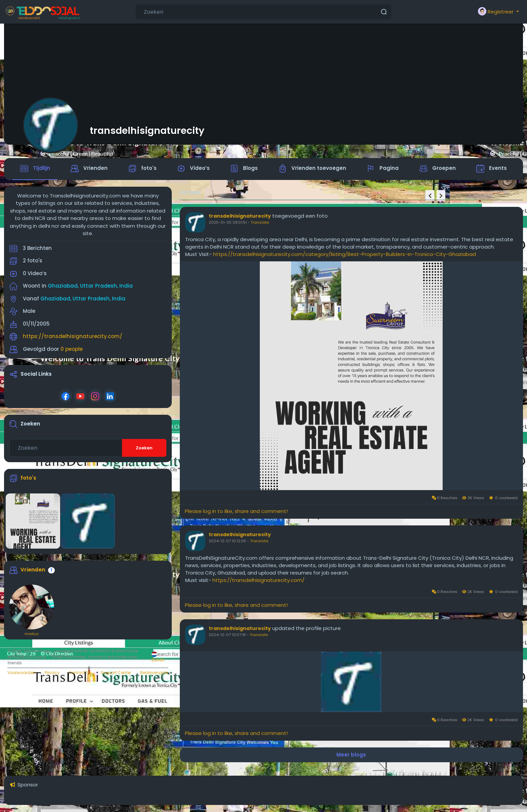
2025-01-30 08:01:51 (228, 223)
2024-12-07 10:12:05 (227, 542)
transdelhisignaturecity (147, 131)
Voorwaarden (22, 673)
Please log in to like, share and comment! (236, 512)
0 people (72, 349)
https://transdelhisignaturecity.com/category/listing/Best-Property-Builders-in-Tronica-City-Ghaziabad (344, 254)
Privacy (52, 673)
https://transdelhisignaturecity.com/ (73, 337)
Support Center (116, 673)
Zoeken (144, 448)
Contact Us (80, 673)
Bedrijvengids (154, 673)
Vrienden (33, 570)
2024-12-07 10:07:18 (227, 635)
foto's (28, 478)
